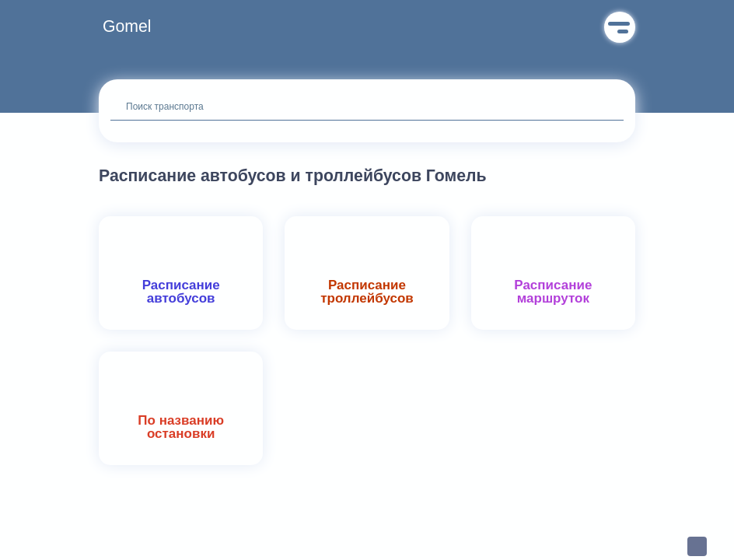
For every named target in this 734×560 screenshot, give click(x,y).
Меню (620, 27)
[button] (131, 27)
